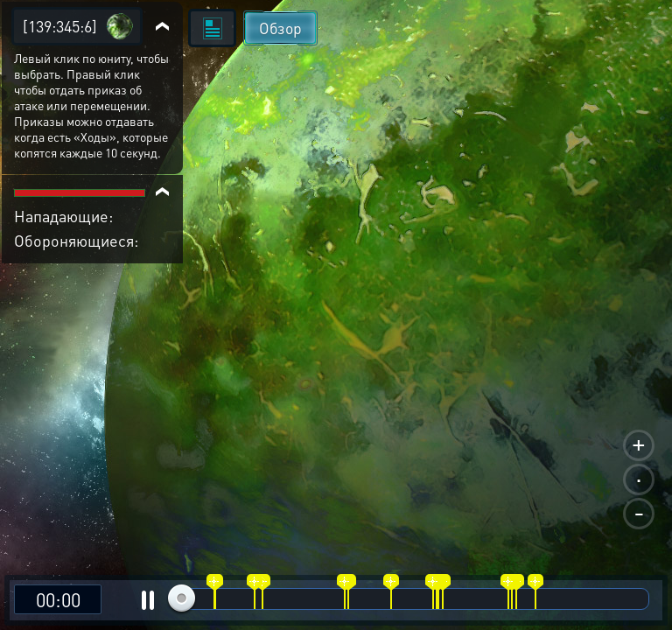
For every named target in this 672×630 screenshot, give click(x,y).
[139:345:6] (60, 26)
